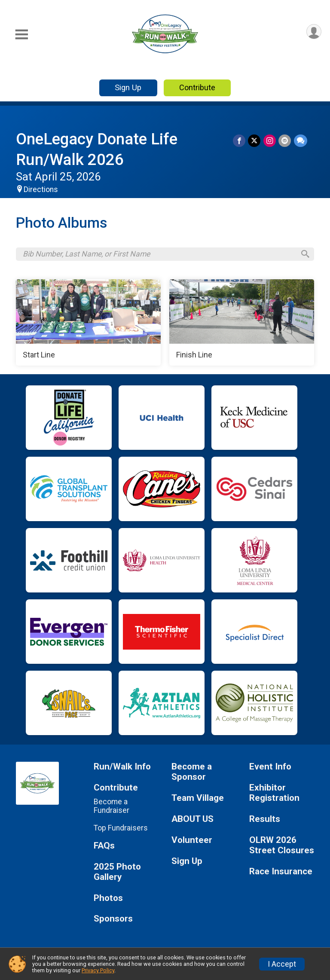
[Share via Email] (285, 141)
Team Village (198, 799)
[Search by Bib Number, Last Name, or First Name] (159, 255)
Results (265, 820)
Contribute (197, 87)
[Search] (304, 255)
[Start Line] (88, 324)
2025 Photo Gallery (117, 873)
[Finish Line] (242, 324)
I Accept (282, 964)
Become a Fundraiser (112, 807)
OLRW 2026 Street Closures (282, 846)
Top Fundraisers (121, 829)
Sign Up (128, 87)
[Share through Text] (301, 141)
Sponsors (113, 920)
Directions (41, 189)
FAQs (104, 847)
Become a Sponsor (192, 773)
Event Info (270, 768)
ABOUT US (192, 820)
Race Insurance (281, 872)
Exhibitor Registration (274, 794)
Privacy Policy (98, 970)
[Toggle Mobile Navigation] (21, 35)
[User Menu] (313, 32)
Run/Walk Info (122, 768)
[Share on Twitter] (255, 141)
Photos (108, 899)
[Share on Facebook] (240, 141)
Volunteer (192, 841)
